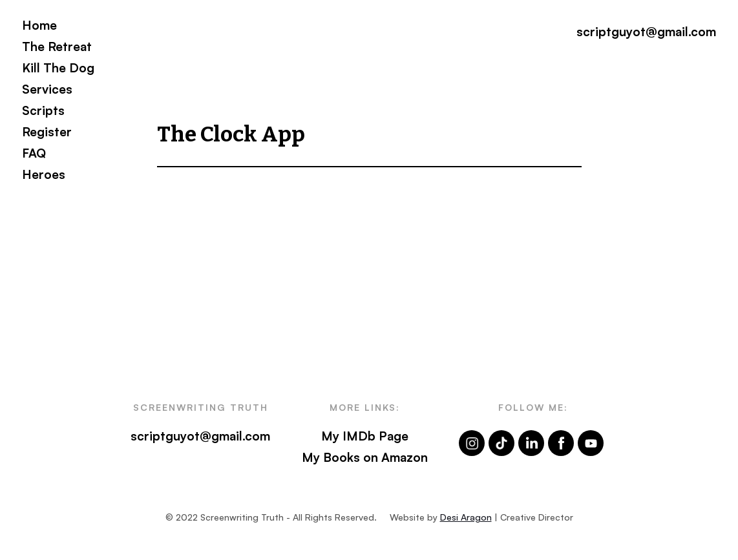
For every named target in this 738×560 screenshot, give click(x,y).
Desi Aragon (466, 517)
